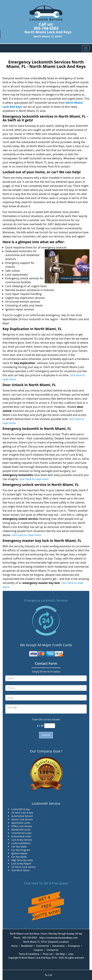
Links (71, 954)
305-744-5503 (46, 28)
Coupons (38, 950)
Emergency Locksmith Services (46, 600)
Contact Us (52, 950)
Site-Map (60, 954)
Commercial (42, 946)
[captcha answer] (50, 726)
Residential (27, 946)
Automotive (58, 946)
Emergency (74, 946)
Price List (48, 954)
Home (14, 946)
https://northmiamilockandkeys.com (58, 938)
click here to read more (34, 479)
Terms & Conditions (29, 954)
